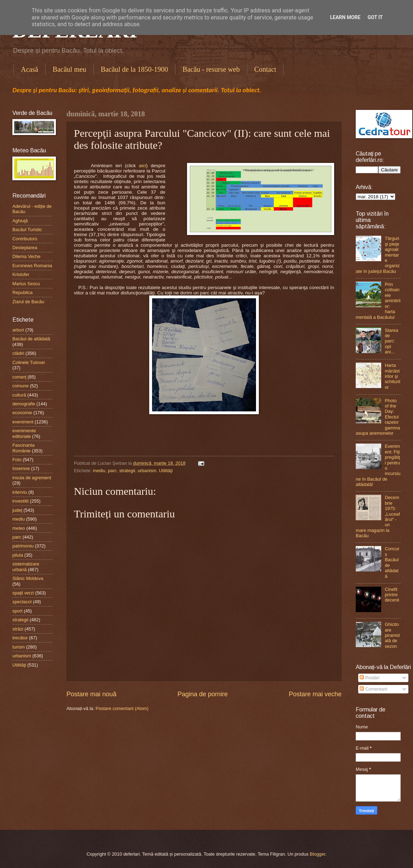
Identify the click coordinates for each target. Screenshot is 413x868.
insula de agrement (32, 478)
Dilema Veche (26, 256)
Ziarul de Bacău (28, 302)
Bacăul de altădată (31, 339)
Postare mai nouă (91, 694)
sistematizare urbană (26, 567)
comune (21, 386)
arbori (18, 330)
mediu (99, 471)
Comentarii (373, 689)
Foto (17, 460)
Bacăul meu (69, 69)
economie (22, 413)
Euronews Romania (32, 266)
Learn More (345, 17)
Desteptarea (25, 248)
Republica (22, 292)
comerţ (19, 377)
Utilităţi (166, 471)
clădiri (18, 353)
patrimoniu (23, 546)
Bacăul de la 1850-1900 (135, 69)
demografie (24, 404)
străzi (18, 629)
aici (142, 166)
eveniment (23, 422)
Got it (375, 17)
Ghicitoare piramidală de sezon (392, 635)
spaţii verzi (23, 593)
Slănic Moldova (28, 578)
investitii (21, 501)
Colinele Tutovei (29, 362)
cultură (19, 395)
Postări (370, 678)
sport (18, 611)
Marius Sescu (26, 284)
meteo (19, 528)
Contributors (25, 239)
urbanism (147, 471)
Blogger (318, 854)
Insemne (21, 468)
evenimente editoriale (24, 433)
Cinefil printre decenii (392, 595)
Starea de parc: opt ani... (391, 341)
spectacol (22, 602)
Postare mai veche (315, 694)
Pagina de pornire (203, 694)
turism (19, 647)
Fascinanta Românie (24, 448)
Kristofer (21, 274)
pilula (18, 555)
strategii (127, 471)
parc (112, 471)
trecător (20, 638)
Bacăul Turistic (27, 230)
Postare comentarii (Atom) (122, 708)
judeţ (17, 510)
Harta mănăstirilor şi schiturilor (392, 376)
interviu (20, 492)
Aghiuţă (20, 221)
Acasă (30, 69)
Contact (265, 69)
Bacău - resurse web (211, 69)
